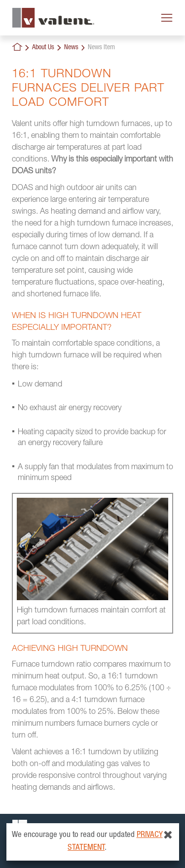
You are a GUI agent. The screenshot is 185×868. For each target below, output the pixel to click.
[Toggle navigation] (167, 18)
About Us (43, 48)
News (71, 48)
